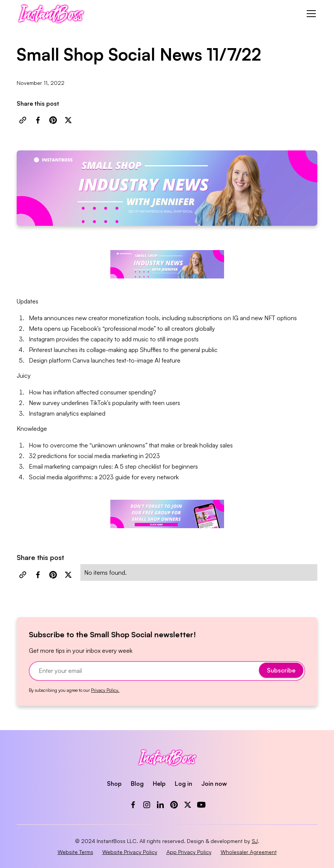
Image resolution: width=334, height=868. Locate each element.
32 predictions (48, 456)
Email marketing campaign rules (70, 466)
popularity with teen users (146, 403)
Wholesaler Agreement (249, 852)
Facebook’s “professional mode (112, 328)
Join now (214, 784)
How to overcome (53, 445)
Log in (183, 784)
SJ (255, 841)
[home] (51, 14)
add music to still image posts (160, 339)
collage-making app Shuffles (124, 350)
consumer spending (126, 392)
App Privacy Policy (189, 852)
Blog (137, 784)
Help (159, 784)
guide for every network (147, 477)
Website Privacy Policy (130, 852)
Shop (114, 784)
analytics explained (81, 413)
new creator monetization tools (117, 318)
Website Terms (75, 852)
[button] (310, 14)
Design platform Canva (59, 360)
